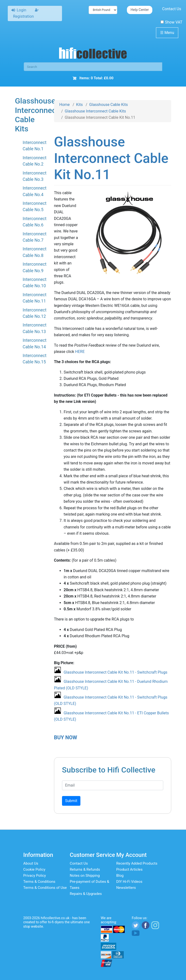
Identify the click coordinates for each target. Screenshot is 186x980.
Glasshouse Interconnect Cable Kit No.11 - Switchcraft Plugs (116, 672)
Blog (120, 876)
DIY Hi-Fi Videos (129, 882)
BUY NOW (66, 737)
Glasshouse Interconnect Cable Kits (95, 111)
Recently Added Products (137, 863)
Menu (167, 33)
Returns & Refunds (85, 869)
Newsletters (126, 888)
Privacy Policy (35, 876)
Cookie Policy (34, 869)
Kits (79, 105)
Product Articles (129, 869)
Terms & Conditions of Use (45, 888)
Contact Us (172, 9)
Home (65, 105)
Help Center (140, 10)
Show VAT (171, 22)
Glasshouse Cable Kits (108, 105)
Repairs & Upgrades (86, 894)
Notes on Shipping (85, 876)
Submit (71, 801)
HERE (80, 352)
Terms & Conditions (39, 882)
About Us (31, 863)
